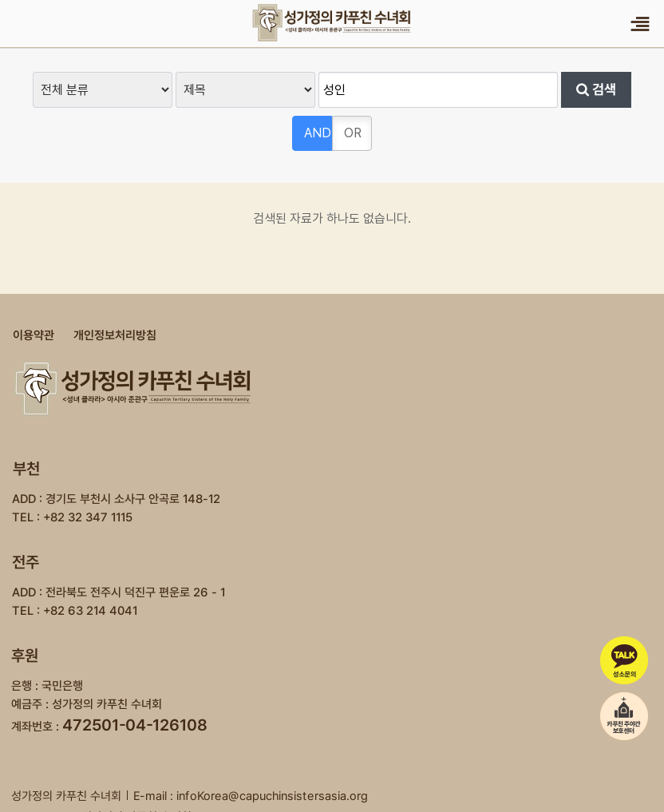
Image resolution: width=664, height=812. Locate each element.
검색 (596, 89)
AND (318, 133)
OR (353, 133)
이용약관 (34, 335)
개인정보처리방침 (115, 335)
